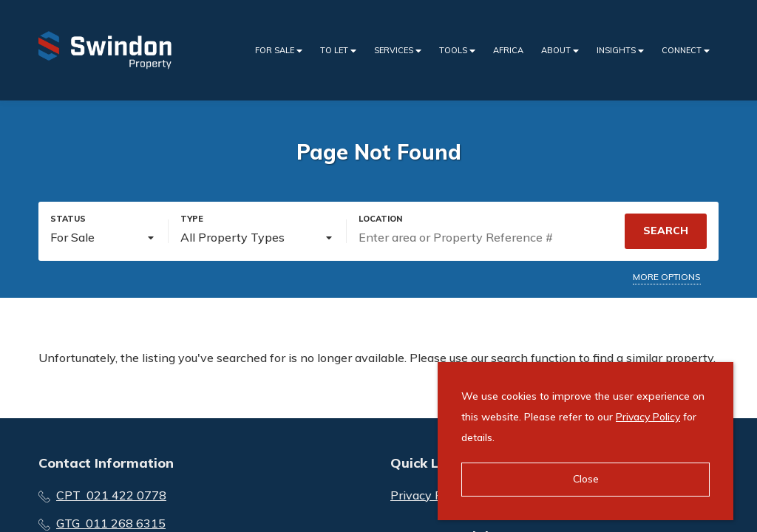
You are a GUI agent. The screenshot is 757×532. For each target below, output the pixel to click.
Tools (457, 51)
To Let (338, 51)
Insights (620, 51)
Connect (686, 51)
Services (398, 51)
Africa (508, 50)
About (560, 51)
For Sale (279, 51)
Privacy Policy (648, 417)
